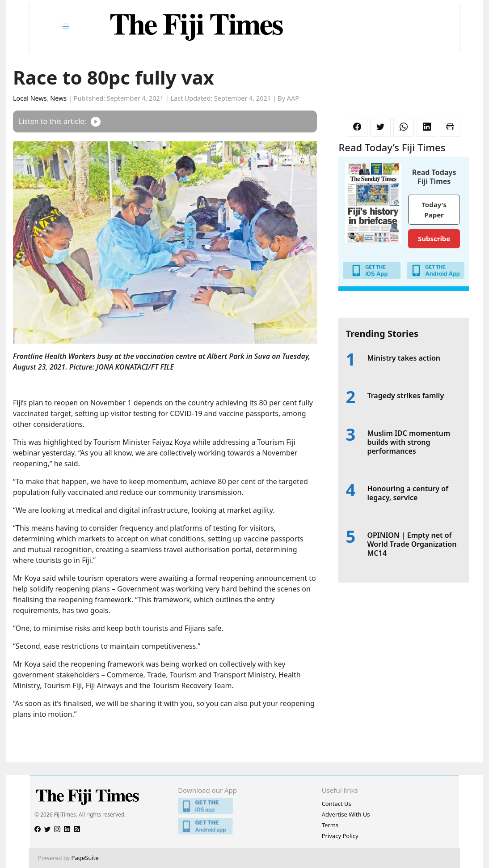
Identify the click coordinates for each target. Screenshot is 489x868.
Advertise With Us (346, 814)
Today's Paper (434, 210)
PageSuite (85, 858)
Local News (30, 98)
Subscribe (434, 238)
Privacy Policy (340, 836)
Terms (330, 825)
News (58, 98)
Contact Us (337, 804)
